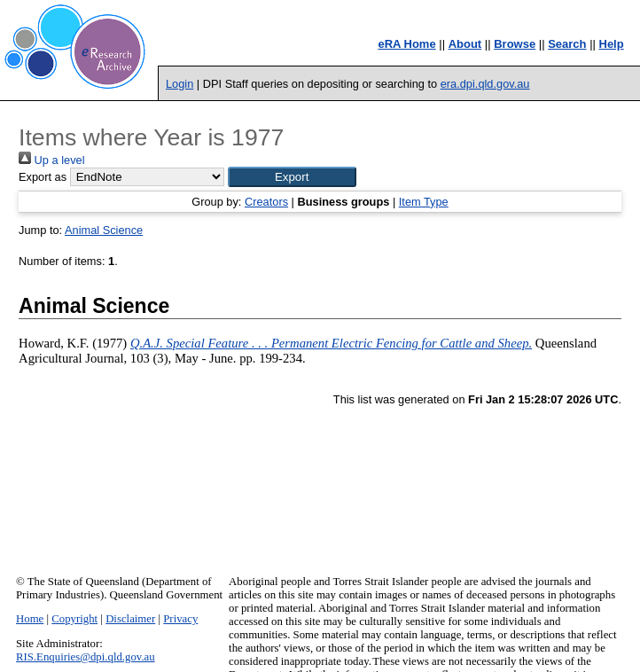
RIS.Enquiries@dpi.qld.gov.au (86, 657)
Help (612, 44)
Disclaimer (130, 619)
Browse (515, 44)
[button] (292, 177)
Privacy (180, 619)
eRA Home (406, 44)
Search (567, 44)
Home (30, 619)
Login (180, 84)
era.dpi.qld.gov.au (485, 84)
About (465, 44)
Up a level (51, 160)
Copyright (74, 619)
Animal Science (104, 230)
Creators (266, 202)
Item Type (424, 202)
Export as (43, 177)
